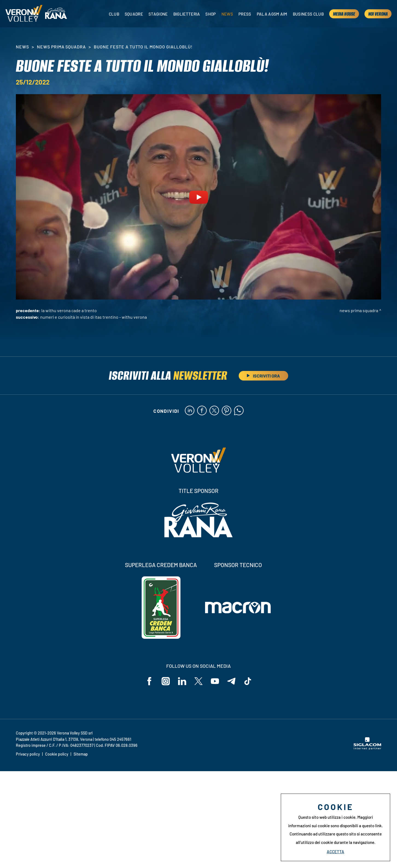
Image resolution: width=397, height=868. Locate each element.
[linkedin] (190, 411)
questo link (372, 826)
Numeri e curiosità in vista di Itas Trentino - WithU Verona (94, 317)
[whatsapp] (239, 411)
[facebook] (202, 411)
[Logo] (24, 14)
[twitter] (214, 411)
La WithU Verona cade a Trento (69, 310)
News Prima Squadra (61, 47)
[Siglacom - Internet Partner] (367, 748)
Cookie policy (57, 754)
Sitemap (81, 754)
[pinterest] (227, 411)
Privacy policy (28, 754)
